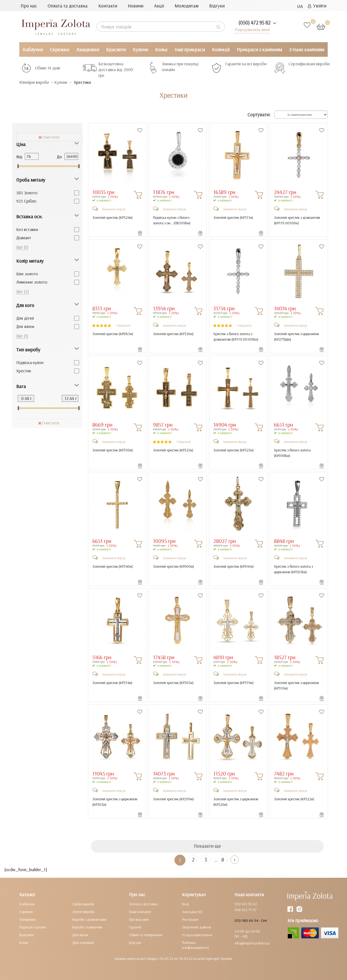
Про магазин (139, 919)
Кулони (140, 49)
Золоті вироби (83, 911)
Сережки (59, 49)
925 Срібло (26, 201)
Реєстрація (190, 919)
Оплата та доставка (68, 6)
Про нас (29, 6)
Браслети (116, 49)
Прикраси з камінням (259, 49)
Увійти (317, 6)
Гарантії (135, 927)
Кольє (161, 49)
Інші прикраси (190, 49)
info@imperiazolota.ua (252, 943)
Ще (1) (22, 247)
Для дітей (25, 318)
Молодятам (187, 6)
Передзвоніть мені (251, 29)
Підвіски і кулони (33, 927)
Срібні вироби (83, 904)
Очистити (49, 137)
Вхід (185, 904)
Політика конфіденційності (195, 945)
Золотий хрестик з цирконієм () (296, 336)
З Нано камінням (307, 49)
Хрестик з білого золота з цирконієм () (293, 569)
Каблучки (33, 49)
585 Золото (27, 192)
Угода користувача (197, 935)
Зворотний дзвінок (197, 927)
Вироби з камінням (87, 927)
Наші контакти (140, 911)
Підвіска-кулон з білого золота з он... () (172, 220)
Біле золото (27, 273)
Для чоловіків (83, 942)
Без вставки (27, 229)
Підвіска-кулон (30, 362)
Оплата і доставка (143, 904)
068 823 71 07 (245, 909)
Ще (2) (22, 291)
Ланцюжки (88, 49)
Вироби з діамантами (89, 919)
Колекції (221, 49)
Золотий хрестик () (112, 217)
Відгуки (217, 6)
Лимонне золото (32, 282)
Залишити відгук (114, 209)
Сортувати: (259, 115)
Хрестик (24, 370)
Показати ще (207, 846)
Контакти (108, 6)
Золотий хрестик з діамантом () (297, 220)
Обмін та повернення (146, 935)
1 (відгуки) (123, 325)
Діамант (24, 237)
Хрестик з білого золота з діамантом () (236, 336)
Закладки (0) (192, 911)
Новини (136, 6)
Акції (159, 6)
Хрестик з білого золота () (292, 453)
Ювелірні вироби (37, 82)
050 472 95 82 (246, 904)
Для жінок (25, 326)
